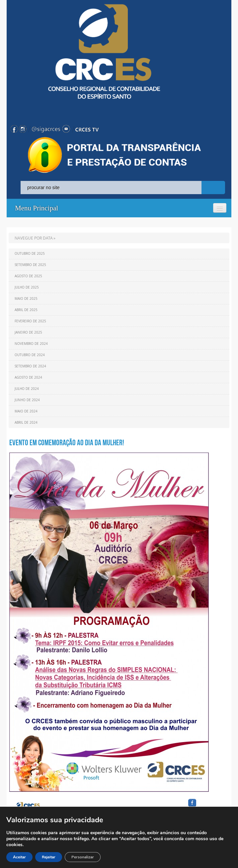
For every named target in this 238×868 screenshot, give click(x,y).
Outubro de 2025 (30, 254)
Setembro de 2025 (30, 265)
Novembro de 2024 (31, 344)
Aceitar (19, 857)
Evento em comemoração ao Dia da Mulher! (67, 443)
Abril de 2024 (26, 423)
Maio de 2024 (26, 411)
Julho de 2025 (27, 287)
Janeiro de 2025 (28, 332)
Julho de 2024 (27, 389)
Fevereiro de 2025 (30, 321)
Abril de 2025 (26, 310)
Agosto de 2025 (28, 276)
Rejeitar (49, 857)
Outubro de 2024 (30, 355)
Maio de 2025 (26, 299)
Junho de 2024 (27, 400)
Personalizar (83, 857)
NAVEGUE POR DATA (34, 238)
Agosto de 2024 (28, 378)
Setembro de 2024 (30, 366)
